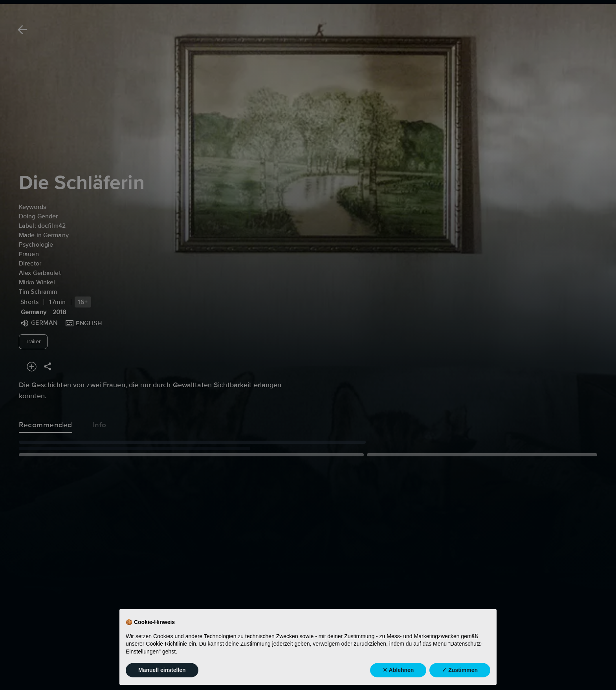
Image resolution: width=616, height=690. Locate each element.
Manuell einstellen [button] (162, 680)
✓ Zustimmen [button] (460, 680)
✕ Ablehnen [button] (398, 680)
